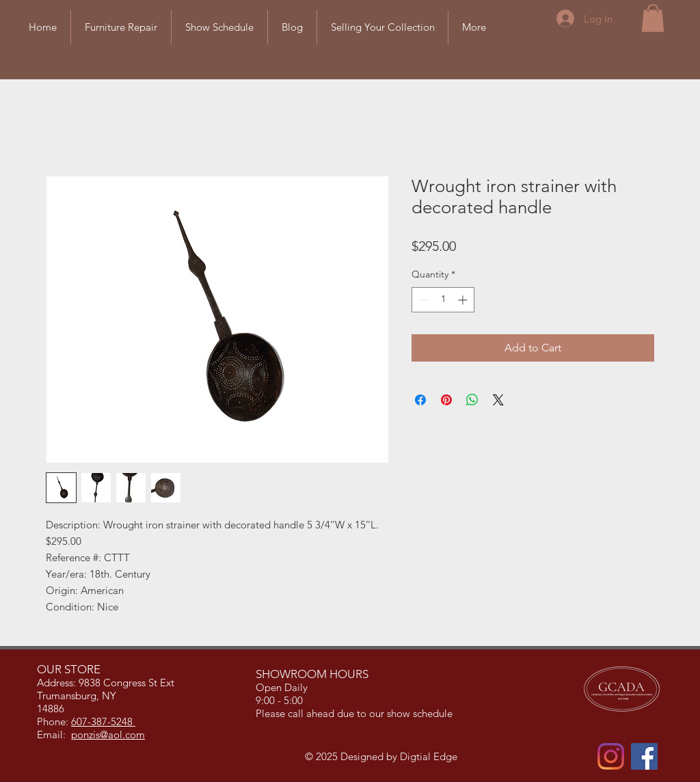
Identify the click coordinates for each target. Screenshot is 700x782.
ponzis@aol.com (108, 734)
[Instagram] (611, 756)
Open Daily (283, 687)
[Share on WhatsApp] (472, 400)
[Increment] (464, 300)
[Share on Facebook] (420, 400)
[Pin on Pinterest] (446, 400)
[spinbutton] (443, 300)
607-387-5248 (103, 722)
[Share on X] (498, 400)
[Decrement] (422, 300)
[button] (653, 18)
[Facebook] (644, 756)
